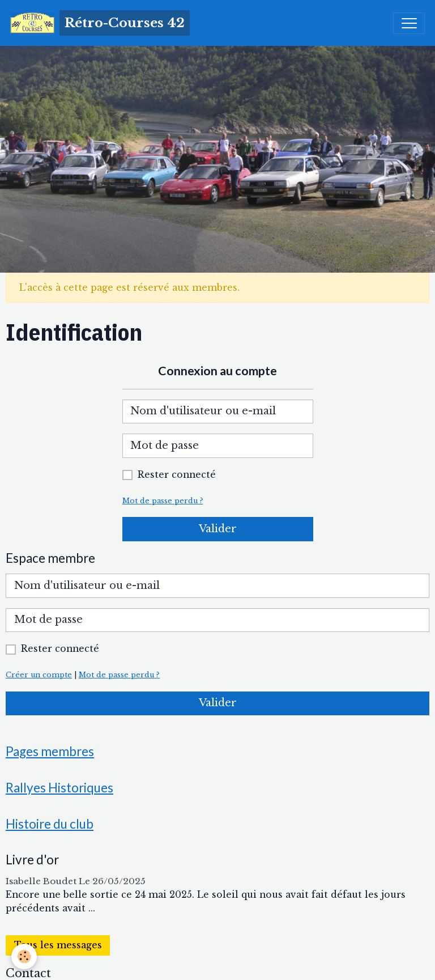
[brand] (100, 23)
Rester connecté (177, 475)
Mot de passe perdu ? (163, 501)
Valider (218, 529)
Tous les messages (58, 945)
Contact (28, 973)
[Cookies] (24, 956)
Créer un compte (39, 675)
